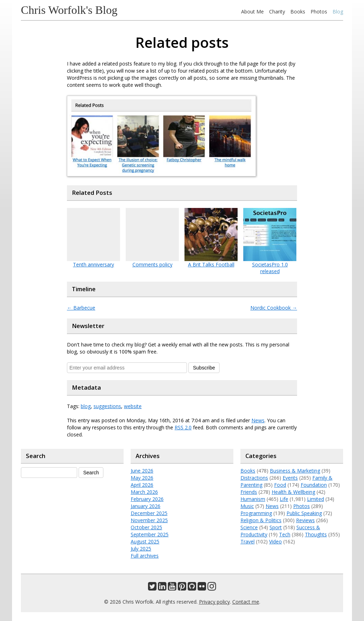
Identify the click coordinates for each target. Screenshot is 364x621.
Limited (315, 499)
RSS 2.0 (183, 427)
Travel (248, 541)
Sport (276, 527)
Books (298, 12)
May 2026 (142, 478)
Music (247, 506)
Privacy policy (214, 602)
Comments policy (152, 264)
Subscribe (204, 368)
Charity (277, 12)
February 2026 (147, 499)
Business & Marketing (295, 471)
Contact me (246, 602)
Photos (319, 12)
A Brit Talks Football (211, 264)
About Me (252, 12)
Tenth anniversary (93, 264)
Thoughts (316, 534)
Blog (338, 12)
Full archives (145, 556)
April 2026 (142, 485)
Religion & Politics (261, 520)
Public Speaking (304, 513)
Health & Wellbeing (293, 492)
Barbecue (81, 308)
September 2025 (150, 534)
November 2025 (149, 520)
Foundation (314, 485)
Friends (249, 492)
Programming (256, 513)
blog (86, 406)
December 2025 (149, 513)
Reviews (305, 520)
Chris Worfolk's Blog (69, 10)
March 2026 (144, 492)
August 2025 (145, 541)
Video (275, 541)
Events (290, 478)
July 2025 (141, 549)
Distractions (254, 478)
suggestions (107, 406)
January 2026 (146, 506)
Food (280, 485)
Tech (285, 534)
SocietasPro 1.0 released (270, 268)
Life (284, 499)
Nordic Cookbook (274, 308)
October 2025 (146, 527)
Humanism (253, 499)
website (133, 406)
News (258, 420)
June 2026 (142, 471)
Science (249, 527)
